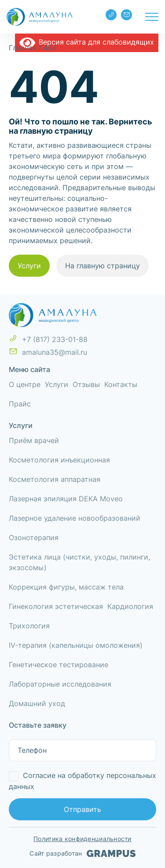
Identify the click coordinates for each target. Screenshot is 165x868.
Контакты (121, 384)
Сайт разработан (82, 853)
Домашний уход (37, 703)
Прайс (20, 404)
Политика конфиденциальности (82, 839)
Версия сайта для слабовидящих (87, 42)
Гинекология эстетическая (56, 606)
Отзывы (86, 384)
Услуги (29, 266)
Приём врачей (34, 440)
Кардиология (130, 606)
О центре (25, 384)
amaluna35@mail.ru (127, 15)
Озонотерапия (34, 537)
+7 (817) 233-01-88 (111, 15)
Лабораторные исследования (60, 684)
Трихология (29, 626)
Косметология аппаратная (55, 479)
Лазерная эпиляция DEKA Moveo (66, 499)
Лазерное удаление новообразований (75, 518)
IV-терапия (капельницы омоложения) (76, 645)
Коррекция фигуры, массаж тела (66, 587)
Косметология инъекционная (59, 460)
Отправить (82, 809)
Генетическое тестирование (59, 665)
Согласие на (82, 781)
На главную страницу (103, 266)
